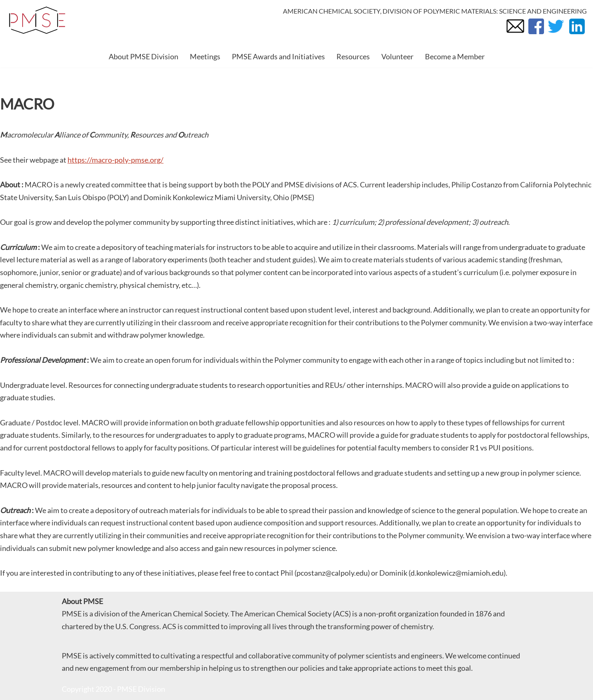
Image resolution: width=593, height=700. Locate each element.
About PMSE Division (144, 56)
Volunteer (397, 56)
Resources (353, 56)
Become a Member (455, 56)
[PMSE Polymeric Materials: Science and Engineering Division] (37, 20)
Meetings (205, 56)
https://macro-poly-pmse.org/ (116, 160)
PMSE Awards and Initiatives (278, 56)
